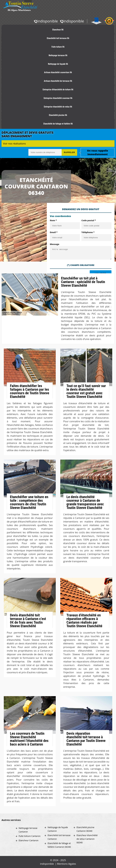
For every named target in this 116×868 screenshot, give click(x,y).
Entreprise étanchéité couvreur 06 (58, 98)
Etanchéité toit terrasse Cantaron (59, 837)
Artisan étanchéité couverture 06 (58, 72)
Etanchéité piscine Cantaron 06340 (85, 829)
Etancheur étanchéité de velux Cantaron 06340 (87, 839)
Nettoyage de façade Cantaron (58, 829)
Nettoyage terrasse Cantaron (28, 830)
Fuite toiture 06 (58, 47)
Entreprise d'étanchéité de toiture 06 (58, 90)
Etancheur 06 (58, 30)
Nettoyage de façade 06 (58, 64)
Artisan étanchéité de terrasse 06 (58, 81)
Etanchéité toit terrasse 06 (58, 38)
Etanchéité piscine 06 (58, 115)
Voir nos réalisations (14, 144)
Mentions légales (67, 864)
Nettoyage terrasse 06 (58, 55)
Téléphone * (88, 232)
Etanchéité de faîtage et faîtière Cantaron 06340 (59, 845)
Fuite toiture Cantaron (30, 836)
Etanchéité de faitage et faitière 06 (58, 124)
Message (55, 244)
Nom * (53, 220)
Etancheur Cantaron (29, 840)
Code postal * (89, 220)
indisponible (46, 21)
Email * (54, 232)
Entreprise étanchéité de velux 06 (58, 107)
